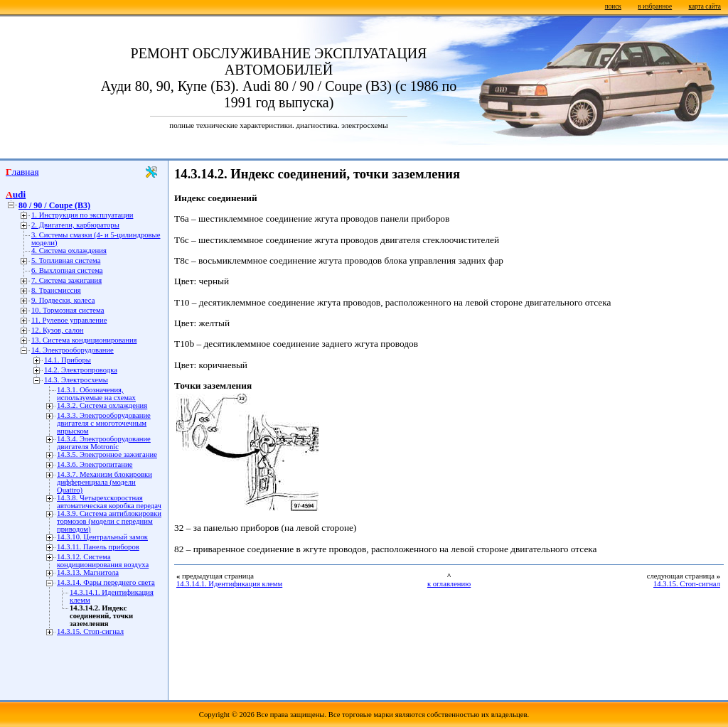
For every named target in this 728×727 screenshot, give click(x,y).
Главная (22, 172)
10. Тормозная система (68, 310)
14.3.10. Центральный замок (102, 537)
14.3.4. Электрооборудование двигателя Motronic (104, 443)
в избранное (655, 6)
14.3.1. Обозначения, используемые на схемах (96, 394)
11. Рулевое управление (69, 320)
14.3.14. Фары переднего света (106, 582)
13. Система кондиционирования (84, 340)
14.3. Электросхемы (76, 380)
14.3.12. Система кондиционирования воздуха (103, 561)
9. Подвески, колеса (63, 300)
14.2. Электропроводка (81, 370)
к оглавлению (449, 584)
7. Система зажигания (66, 280)
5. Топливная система (66, 260)
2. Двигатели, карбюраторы (75, 225)
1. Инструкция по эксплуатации (82, 215)
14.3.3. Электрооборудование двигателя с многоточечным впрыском (104, 423)
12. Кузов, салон (58, 330)
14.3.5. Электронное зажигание (107, 454)
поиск (613, 6)
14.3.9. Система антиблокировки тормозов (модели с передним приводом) (109, 521)
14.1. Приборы (68, 360)
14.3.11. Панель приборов (98, 547)
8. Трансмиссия (56, 290)
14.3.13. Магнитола (88, 572)
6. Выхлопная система (67, 270)
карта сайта (705, 6)
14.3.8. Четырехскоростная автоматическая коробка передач (109, 502)
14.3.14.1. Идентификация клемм (229, 584)
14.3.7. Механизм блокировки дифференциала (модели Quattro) (105, 482)
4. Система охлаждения (69, 251)
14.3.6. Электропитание (95, 464)
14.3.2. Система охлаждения (102, 405)
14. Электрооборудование (73, 350)
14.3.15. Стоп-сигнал (90, 631)
